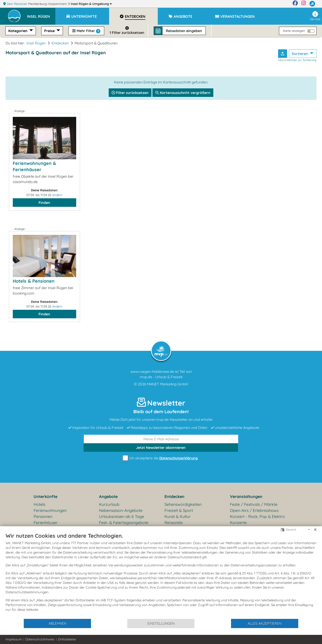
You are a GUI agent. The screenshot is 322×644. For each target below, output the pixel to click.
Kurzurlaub (109, 504)
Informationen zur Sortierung (297, 60)
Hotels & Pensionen (34, 281)
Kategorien (18, 31)
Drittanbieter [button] (67, 639)
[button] (41, 14)
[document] (161, 575)
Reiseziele (174, 523)
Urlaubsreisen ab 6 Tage (122, 516)
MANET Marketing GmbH (168, 384)
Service (315, 16)
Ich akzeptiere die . (161, 458)
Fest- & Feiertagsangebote (124, 523)
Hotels (39, 504)
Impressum (14, 639)
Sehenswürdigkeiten (183, 504)
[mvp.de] (312, 4)
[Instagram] (304, 4)
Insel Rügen (91, 4)
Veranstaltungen (246, 497)
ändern (57, 195)
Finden (44, 203)
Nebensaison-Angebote (121, 510)
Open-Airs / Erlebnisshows (254, 510)
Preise (50, 31)
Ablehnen (57, 623)
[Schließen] (315, 530)
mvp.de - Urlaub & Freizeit (161, 377)
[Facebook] (295, 4)
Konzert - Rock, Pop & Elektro (257, 516)
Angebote (108, 497)
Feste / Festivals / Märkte (254, 504)
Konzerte (238, 523)
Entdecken (60, 43)
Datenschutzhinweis (40, 639)
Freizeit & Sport (179, 510)
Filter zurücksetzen (130, 93)
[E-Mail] (161, 439)
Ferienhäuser (46, 523)
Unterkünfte (45, 497)
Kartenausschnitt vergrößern (183, 93)
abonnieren (161, 448)
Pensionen (43, 516)
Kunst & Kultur (178, 516)
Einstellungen (161, 623)
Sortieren (300, 54)
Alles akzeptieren (265, 623)
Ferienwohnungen (50, 510)
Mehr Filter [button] (86, 31)
